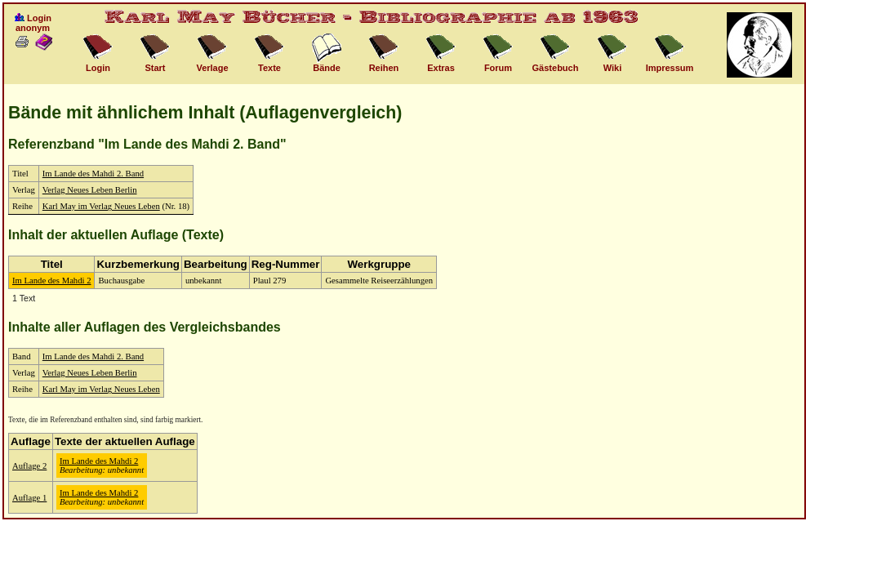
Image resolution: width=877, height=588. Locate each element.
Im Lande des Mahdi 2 (51, 281)
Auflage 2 (29, 466)
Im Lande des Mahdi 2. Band (93, 174)
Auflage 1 (29, 498)
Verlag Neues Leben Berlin (90, 190)
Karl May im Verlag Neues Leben (101, 206)
